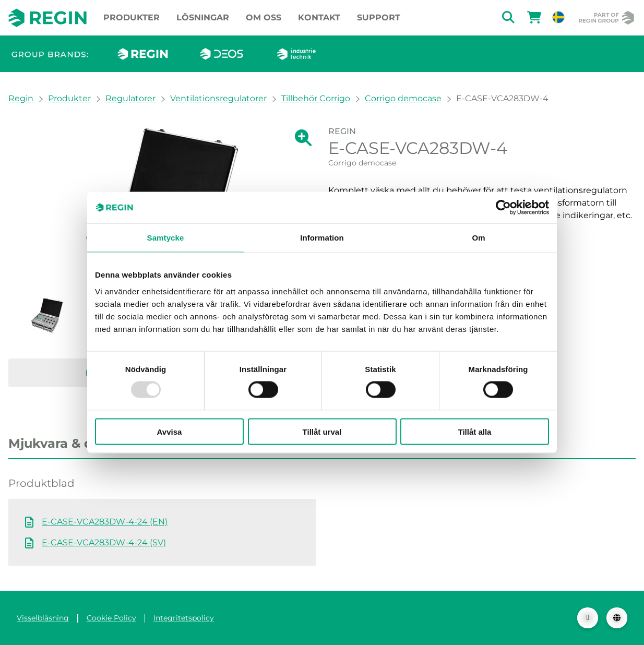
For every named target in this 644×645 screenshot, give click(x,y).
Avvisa (170, 431)
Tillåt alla (475, 431)
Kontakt (319, 17)
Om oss (264, 17)
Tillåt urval (322, 431)
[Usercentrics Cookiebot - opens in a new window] (503, 208)
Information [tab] (322, 238)
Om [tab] (478, 238)
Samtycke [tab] (166, 238)
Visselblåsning (43, 618)
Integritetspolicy (184, 618)
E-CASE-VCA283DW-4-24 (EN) (105, 522)
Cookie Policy (111, 618)
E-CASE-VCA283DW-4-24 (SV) (104, 542)
